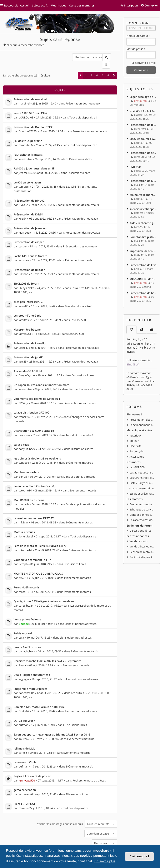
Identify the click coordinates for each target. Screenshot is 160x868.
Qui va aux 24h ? (24, 700)
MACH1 (23, 560)
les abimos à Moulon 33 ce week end (37, 443)
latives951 (25, 321)
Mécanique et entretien (141, 422)
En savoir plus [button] (105, 861)
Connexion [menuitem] (152, 5)
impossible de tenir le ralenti (143, 245)
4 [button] (97, 68)
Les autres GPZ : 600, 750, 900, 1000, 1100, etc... (142, 463)
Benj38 (23, 461)
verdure (24, 772)
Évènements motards (79, 249)
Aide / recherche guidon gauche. (143, 218)
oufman (23, 704)
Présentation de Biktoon (30, 259)
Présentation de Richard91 (143, 123)
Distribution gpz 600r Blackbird (34, 416)
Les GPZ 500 (78, 307)
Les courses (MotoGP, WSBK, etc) (144, 478)
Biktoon (23, 263)
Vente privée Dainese (28, 601)
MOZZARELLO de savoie (143, 273)
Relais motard (23, 615)
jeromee (24, 249)
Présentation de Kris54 (29, 204)
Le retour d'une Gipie (27, 304)
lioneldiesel (26, 519)
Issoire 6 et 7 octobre (27, 628)
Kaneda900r (26, 673)
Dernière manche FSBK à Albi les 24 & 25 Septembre (47, 642)
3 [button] (92, 68)
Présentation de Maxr (143, 177)
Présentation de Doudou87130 (34, 119)
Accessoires (137, 448)
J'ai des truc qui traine (28, 132)
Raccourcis (12, 5)
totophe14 (25, 475)
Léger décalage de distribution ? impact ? (143, 96)
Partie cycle (137, 442)
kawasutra (25, 150)
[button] (114, 68)
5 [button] (103, 68)
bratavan (24, 420)
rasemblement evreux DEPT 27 (34, 502)
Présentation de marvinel (30, 92)
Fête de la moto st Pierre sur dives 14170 (40, 529)
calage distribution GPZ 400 (32, 399)
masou (23, 574)
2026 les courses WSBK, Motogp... (143, 137)
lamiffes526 (26, 307)
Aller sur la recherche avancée (25, 45)
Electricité (136, 437)
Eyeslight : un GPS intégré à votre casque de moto (46, 583)
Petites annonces (138, 525)
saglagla (24, 659)
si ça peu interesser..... (28, 290)
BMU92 (23, 195)
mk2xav (23, 506)
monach (24, 488)
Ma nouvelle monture (143, 191)
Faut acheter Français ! (29, 146)
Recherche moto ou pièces (89, 758)
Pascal (22, 646)
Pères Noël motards (27, 570)
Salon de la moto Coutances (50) (35, 471)
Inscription (141, 28)
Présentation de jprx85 (29, 344)
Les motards (134, 489)
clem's (22, 785)
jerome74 (25, 163)
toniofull (24, 177)
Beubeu (24, 605)
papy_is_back (27, 434)
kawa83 (23, 294)
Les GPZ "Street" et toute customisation (142, 468)
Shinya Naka (26, 276)
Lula (21, 619)
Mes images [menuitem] (60, 5)
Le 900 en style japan (27, 173)
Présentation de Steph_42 (143, 150)
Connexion (138, 23)
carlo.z (23, 731)
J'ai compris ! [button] (139, 857)
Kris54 (22, 208)
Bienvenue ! (134, 406)
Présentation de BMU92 (29, 191)
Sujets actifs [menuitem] (42, 5)
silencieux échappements (143, 205)
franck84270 (26, 402)
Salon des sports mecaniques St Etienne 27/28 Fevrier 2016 (52, 714)
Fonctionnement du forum (142, 417)
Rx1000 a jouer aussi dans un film (36, 160)
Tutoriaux (136, 427)
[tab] (131, 323)
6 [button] (108, 68)
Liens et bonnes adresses (85, 375)
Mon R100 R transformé (29, 484)
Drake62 (24, 690)
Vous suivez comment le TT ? (32, 543)
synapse (24, 447)
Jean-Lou (24, 222)
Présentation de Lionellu (30, 331)
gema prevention (25, 768)
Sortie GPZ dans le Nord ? (30, 245)
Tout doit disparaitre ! (83, 109)
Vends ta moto (139, 530)
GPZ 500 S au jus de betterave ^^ (143, 109)
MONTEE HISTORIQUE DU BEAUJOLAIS (38, 556)
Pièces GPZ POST (25, 782)
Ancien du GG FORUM (28, 358)
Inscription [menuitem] (131, 5)
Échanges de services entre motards (142, 499)
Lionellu (24, 335)
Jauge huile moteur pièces (31, 669)
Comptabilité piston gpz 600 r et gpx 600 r (143, 232)
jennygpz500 (27, 758)
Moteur (134, 432)
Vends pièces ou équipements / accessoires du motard (142, 535)
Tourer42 (24, 718)
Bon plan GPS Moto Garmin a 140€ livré (39, 687)
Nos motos (134, 453)
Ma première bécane (27, 317)
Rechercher (106, 57)
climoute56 (26, 136)
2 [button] (86, 68)
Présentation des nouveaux (83, 95)
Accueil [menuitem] (27, 5)
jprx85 (22, 348)
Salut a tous (21, 430)
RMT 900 (135, 164)
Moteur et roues (24, 515)
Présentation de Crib (143, 259)
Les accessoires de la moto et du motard (142, 509)
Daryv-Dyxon (27, 362)
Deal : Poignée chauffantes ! (32, 655)
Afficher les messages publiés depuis (77, 801)
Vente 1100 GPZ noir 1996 (30, 105)
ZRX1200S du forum (27, 272)
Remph (23, 546)
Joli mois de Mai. (24, 727)
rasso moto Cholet (26, 741)
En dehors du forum (139, 514)
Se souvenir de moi (141, 62)
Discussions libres (80, 150)
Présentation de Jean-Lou (30, 218)
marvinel (24, 95)
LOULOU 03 (26, 109)
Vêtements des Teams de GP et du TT (38, 385)
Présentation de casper (29, 232)
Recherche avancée (113, 57)
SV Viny (23, 389)
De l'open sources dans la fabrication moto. (42, 372)
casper (23, 235)
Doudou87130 (27, 123)
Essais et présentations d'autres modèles (142, 484)
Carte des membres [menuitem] (84, 5)
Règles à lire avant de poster (32, 755)
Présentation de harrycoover (143, 286)
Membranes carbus (26, 457)
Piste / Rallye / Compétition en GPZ (142, 473)
